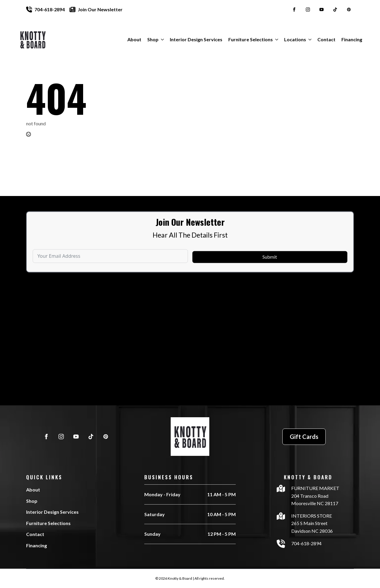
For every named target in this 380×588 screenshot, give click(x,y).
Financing (352, 39)
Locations (295, 39)
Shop (153, 39)
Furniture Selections (251, 39)
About (134, 39)
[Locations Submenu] (309, 39)
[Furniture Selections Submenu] (275, 39)
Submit (270, 268)
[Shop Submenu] (161, 39)
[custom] (335, 10)
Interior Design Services (196, 39)
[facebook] (294, 10)
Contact (326, 39)
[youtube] (322, 10)
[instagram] (308, 10)
